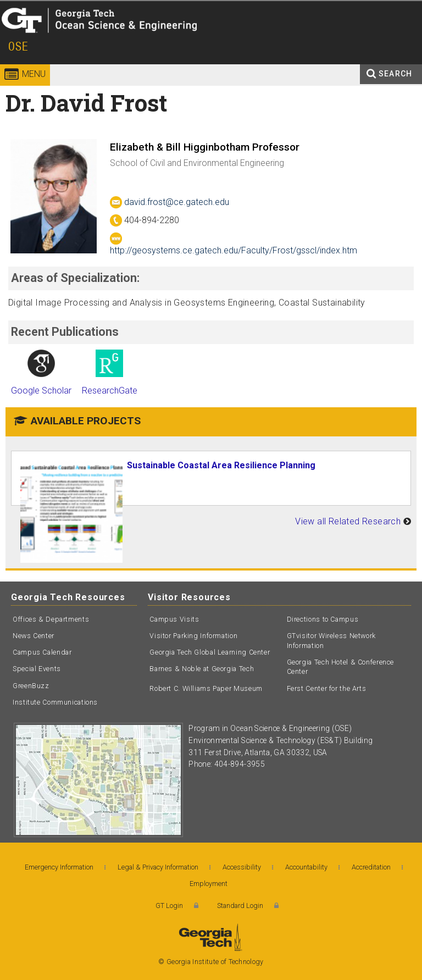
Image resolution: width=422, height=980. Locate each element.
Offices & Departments (51, 619)
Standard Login (240, 906)
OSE (18, 46)
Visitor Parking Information (193, 636)
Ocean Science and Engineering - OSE (165, 41)
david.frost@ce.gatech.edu (170, 202)
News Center (34, 636)
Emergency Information (59, 867)
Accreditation (371, 867)
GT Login (169, 906)
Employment (209, 884)
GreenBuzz (31, 686)
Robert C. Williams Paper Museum (206, 688)
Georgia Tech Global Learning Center (210, 652)
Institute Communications (55, 702)
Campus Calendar (42, 652)
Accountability (306, 867)
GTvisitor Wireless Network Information (331, 641)
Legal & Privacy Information (158, 867)
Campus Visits (174, 619)
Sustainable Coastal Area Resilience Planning (221, 465)
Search (395, 74)
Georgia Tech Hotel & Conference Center (341, 667)
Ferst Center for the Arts (327, 688)
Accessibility (242, 867)
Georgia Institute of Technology (32, 41)
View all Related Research (348, 521)
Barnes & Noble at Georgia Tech (202, 669)
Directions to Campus (323, 619)
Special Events (37, 669)
